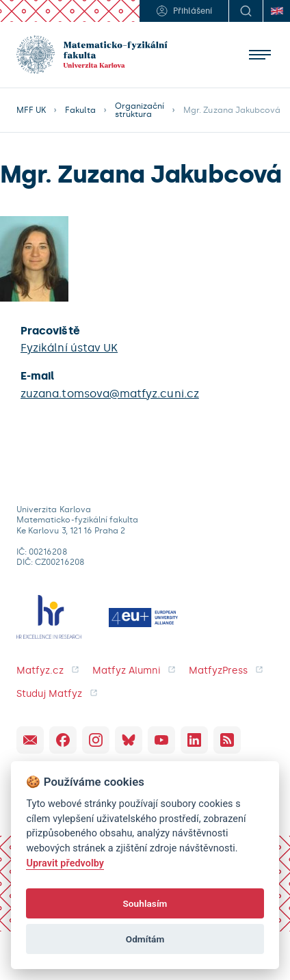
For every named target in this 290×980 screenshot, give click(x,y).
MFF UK (31, 110)
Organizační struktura (140, 110)
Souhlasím (145, 903)
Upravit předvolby (65, 863)
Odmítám (145, 939)
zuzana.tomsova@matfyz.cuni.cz (110, 394)
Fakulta (80, 110)
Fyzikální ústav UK (69, 348)
